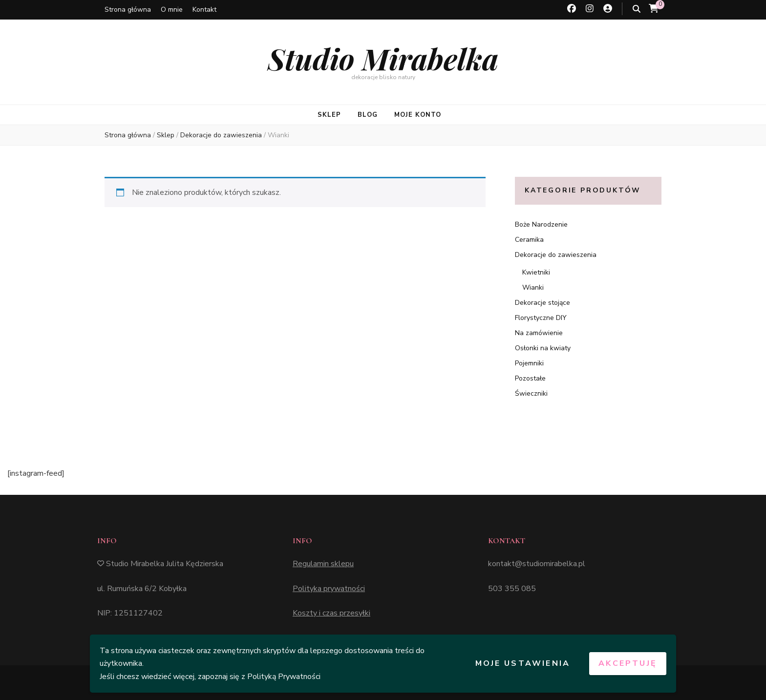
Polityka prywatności (329, 589)
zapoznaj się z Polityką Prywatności (259, 677)
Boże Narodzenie (541, 224)
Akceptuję (628, 663)
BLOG (368, 115)
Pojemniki (529, 363)
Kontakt (204, 10)
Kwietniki (536, 272)
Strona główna (128, 10)
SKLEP (329, 115)
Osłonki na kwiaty (543, 348)
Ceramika (529, 240)
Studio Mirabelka (383, 58)
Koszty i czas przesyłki (331, 613)
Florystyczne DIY (541, 318)
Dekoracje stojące (543, 303)
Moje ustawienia (523, 663)
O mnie (172, 10)
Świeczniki (531, 393)
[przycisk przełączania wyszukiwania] (637, 9)
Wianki (533, 287)
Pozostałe (530, 378)
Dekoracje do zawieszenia (556, 255)
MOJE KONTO (418, 115)
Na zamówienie (539, 333)
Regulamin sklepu (323, 564)
